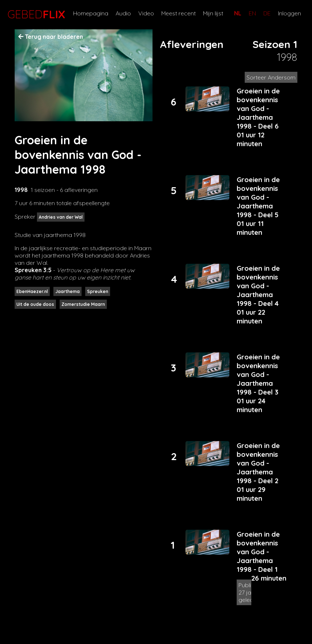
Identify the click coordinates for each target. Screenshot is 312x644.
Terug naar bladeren (51, 37)
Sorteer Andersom (271, 77)
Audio (123, 13)
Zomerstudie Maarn (83, 304)
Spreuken (98, 291)
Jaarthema (67, 291)
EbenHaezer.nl (32, 291)
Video (146, 13)
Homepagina (91, 13)
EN (252, 13)
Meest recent (178, 13)
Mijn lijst (213, 13)
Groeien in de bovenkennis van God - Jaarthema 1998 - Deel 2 (258, 463)
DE (267, 13)
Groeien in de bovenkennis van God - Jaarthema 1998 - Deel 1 (258, 552)
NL (238, 13)
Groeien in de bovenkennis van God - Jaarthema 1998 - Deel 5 (258, 197)
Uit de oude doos (35, 304)
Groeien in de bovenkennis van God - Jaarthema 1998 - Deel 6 (258, 108)
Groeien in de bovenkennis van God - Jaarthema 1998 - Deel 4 (258, 286)
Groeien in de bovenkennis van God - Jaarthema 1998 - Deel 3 (258, 374)
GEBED (35, 14)
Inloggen (290, 13)
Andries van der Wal (61, 217)
